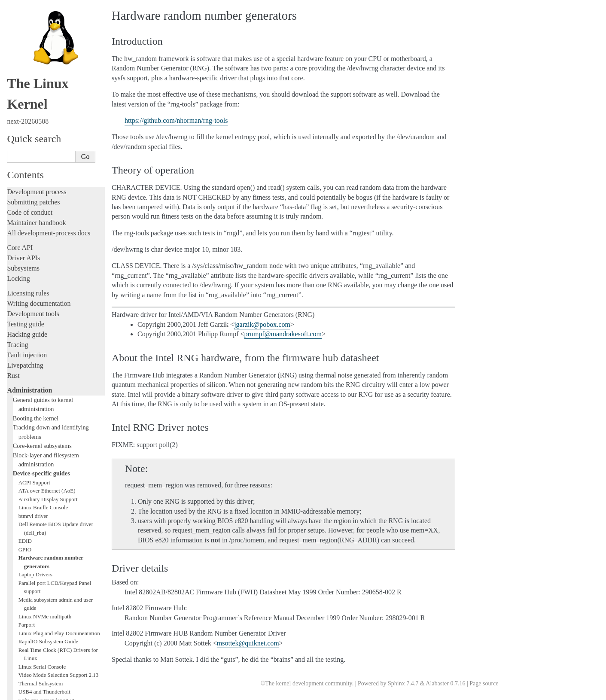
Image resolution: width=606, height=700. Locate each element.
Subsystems (23, 90)
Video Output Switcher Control (53, 530)
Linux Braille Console (43, 329)
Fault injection (27, 177)
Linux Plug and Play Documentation (59, 455)
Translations (24, 658)
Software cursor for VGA (47, 522)
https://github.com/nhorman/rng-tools (176, 120)
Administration (29, 212)
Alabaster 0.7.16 (445, 683)
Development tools (33, 135)
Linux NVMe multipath (45, 438)
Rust (13, 197)
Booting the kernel (36, 240)
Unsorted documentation (41, 643)
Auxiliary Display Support (48, 321)
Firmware (20, 604)
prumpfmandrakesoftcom (283, 334)
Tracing (17, 166)
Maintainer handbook (36, 44)
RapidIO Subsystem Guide (48, 463)
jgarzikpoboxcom (262, 324)
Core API (20, 69)
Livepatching (25, 187)
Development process (37, 14)
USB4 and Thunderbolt (44, 513)
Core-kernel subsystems (42, 268)
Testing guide (25, 146)
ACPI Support (34, 304)
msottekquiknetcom (248, 643)
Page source (484, 683)
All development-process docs (49, 55)
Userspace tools (29, 579)
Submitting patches (33, 24)
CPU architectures (32, 628)
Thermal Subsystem (41, 505)
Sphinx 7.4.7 (403, 683)
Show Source (25, 692)
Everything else (32, 548)
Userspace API (27, 589)
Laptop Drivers (35, 396)
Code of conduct (30, 34)
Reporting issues (30, 568)
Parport (27, 446)
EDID (25, 363)
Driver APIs (23, 80)
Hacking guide (27, 156)
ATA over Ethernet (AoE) (47, 312)
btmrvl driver (33, 338)
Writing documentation (39, 125)
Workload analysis (36, 539)
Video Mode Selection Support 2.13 (59, 497)
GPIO (25, 371)
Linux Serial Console (42, 488)
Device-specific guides (41, 295)
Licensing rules (28, 115)
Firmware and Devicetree (42, 614)
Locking (18, 100)
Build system (25, 558)
